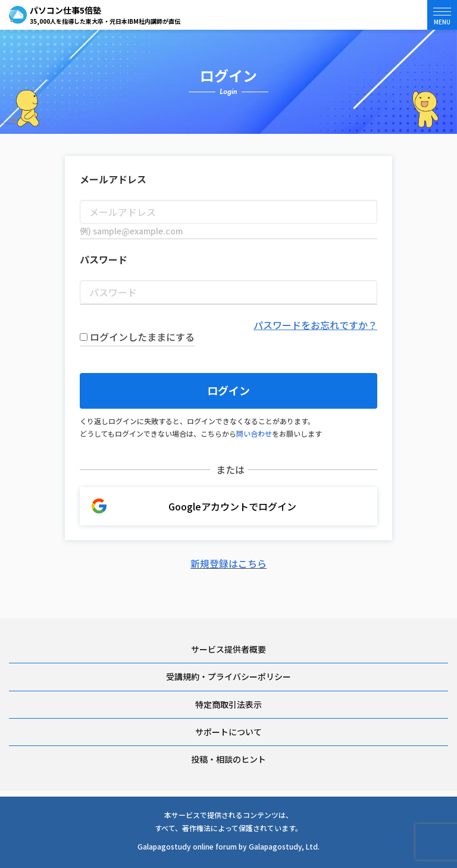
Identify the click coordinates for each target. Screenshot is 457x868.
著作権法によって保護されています (239, 828)
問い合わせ (254, 433)
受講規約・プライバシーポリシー (228, 676)
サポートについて (228, 732)
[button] (442, 15)
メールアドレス (113, 179)
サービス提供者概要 (228, 649)
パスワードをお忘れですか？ (315, 325)
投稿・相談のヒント (228, 759)
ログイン (228, 390)
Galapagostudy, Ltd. (284, 846)
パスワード (104, 259)
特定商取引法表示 (228, 704)
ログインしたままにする (137, 337)
